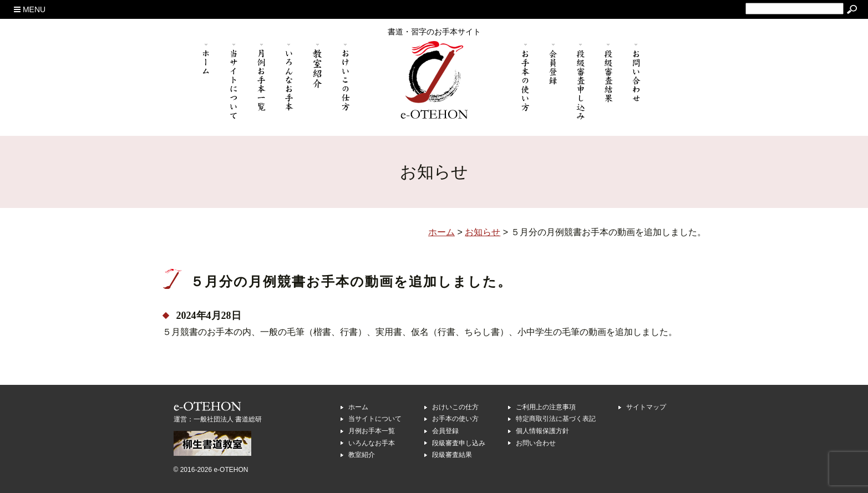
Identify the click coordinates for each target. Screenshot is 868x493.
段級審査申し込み (459, 443)
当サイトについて (375, 419)
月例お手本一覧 (372, 431)
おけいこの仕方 (455, 407)
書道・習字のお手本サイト (434, 32)
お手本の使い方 (455, 419)
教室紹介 (362, 455)
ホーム (358, 407)
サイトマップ (646, 407)
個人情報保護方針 (542, 431)
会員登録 (445, 431)
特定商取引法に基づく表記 (556, 419)
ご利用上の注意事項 (546, 407)
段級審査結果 (452, 455)
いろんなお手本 (372, 443)
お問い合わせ (536, 443)
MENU (30, 9)
